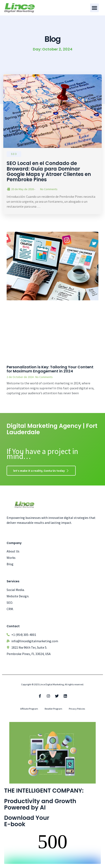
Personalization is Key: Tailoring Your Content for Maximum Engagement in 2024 (50, 369)
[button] (94, 8)
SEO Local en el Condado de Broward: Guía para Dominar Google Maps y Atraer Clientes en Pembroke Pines (49, 171)
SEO (14, 154)
